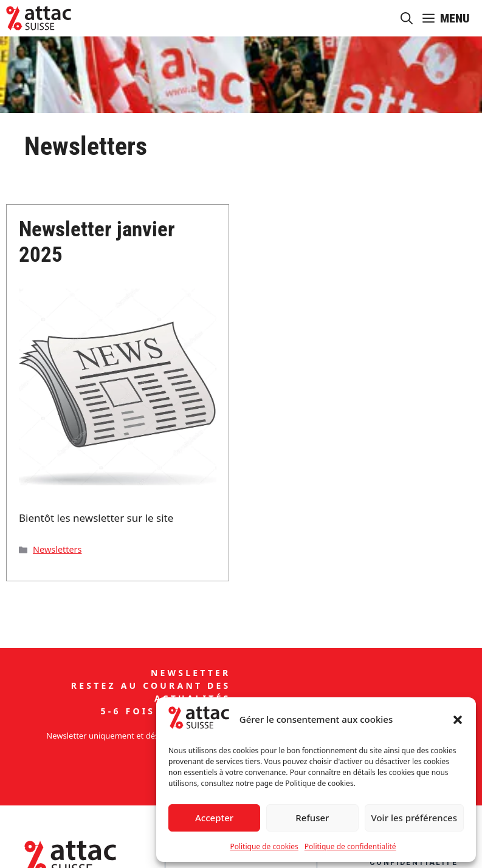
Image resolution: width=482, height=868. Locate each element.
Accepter (214, 818)
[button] (458, 720)
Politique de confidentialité (350, 846)
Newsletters (57, 549)
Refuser (312, 818)
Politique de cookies (264, 846)
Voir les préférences (414, 818)
